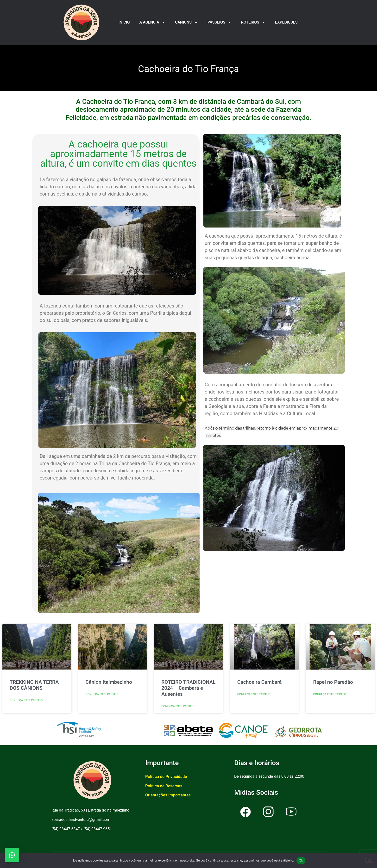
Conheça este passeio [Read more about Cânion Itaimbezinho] (102, 694)
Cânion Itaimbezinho (109, 682)
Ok (301, 860)
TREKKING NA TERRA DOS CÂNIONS (34, 685)
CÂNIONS (186, 22)
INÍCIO (124, 22)
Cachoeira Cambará (260, 682)
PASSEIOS (220, 22)
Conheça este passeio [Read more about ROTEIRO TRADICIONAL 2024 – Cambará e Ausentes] (178, 706)
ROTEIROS (253, 22)
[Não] (369, 860)
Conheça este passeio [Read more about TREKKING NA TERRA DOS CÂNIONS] (26, 700)
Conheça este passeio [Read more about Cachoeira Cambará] (254, 694)
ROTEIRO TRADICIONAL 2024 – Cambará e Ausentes (188, 688)
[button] (12, 855)
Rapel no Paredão (333, 682)
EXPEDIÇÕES (286, 22)
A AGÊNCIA (152, 22)
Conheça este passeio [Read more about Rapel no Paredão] (330, 694)
